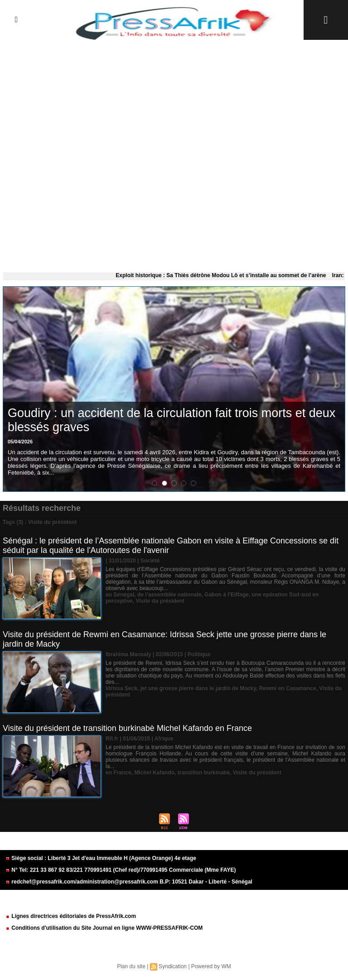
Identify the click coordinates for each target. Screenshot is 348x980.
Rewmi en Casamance (288, 688)
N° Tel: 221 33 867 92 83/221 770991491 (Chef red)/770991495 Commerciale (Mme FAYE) (121, 870)
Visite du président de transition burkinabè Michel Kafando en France (127, 728)
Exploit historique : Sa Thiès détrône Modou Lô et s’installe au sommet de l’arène (223, 275)
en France (118, 773)
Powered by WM (211, 966)
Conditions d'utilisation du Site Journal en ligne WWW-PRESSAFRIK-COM (104, 928)
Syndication (173, 966)
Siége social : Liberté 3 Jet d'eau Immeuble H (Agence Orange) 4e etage (101, 858)
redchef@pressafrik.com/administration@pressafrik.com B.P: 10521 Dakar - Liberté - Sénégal (129, 882)
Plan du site (131, 966)
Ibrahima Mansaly (128, 654)
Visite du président (160, 601)
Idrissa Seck (121, 688)
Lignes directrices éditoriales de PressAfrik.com (71, 916)
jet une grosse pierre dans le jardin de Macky (198, 688)
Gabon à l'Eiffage (227, 595)
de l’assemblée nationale (169, 595)
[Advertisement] (174, 154)
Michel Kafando (154, 773)
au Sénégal (120, 595)
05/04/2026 (20, 442)
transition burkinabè (204, 773)
